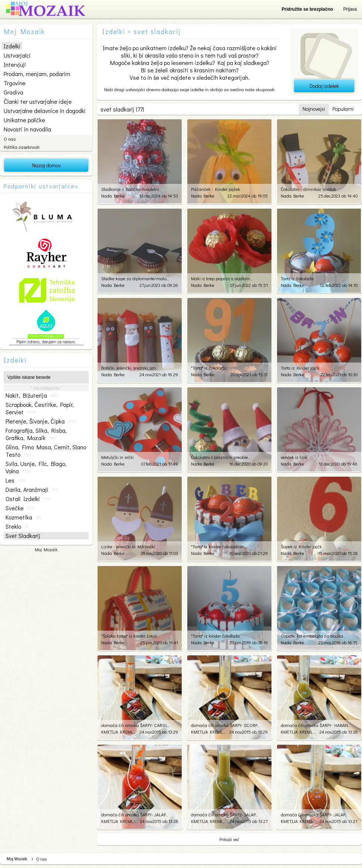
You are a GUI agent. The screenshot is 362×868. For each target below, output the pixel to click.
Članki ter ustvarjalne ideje (38, 101)
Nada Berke (113, 196)
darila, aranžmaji (32, 490)
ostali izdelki (28, 499)
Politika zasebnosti (22, 147)
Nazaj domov (46, 165)
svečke (20, 508)
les (16, 480)
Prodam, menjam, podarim (37, 74)
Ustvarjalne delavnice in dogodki (45, 111)
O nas (10, 139)
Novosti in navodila (27, 129)
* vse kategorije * (46, 388)
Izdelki (12, 46)
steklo (17, 526)
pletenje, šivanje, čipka (41, 421)
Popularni (343, 109)
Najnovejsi (314, 109)
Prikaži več (229, 839)
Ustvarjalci (17, 55)
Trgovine (15, 83)
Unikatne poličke (24, 120)
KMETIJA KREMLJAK (119, 732)
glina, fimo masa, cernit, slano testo (46, 451)
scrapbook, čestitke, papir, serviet (40, 408)
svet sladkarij (26, 536)
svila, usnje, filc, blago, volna (36, 467)
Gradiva (13, 92)
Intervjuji (15, 64)
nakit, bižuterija (32, 395)
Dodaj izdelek (324, 86)
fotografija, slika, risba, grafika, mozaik (36, 434)
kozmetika (23, 517)
